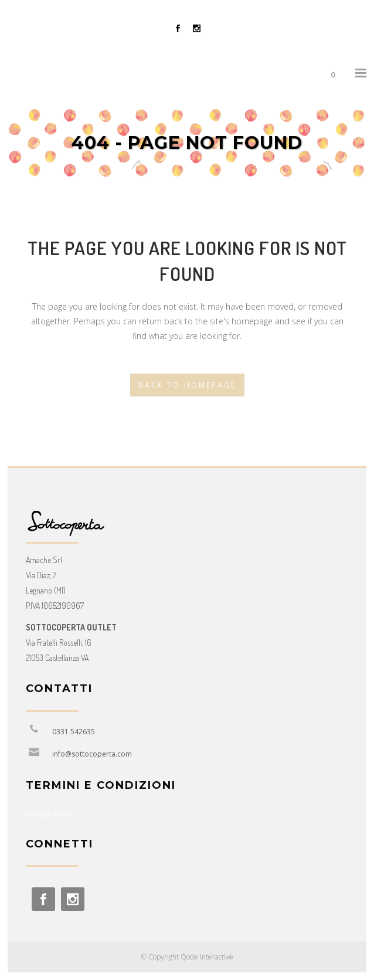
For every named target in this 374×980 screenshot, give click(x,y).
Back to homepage (187, 385)
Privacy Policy (50, 814)
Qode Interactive (207, 957)
